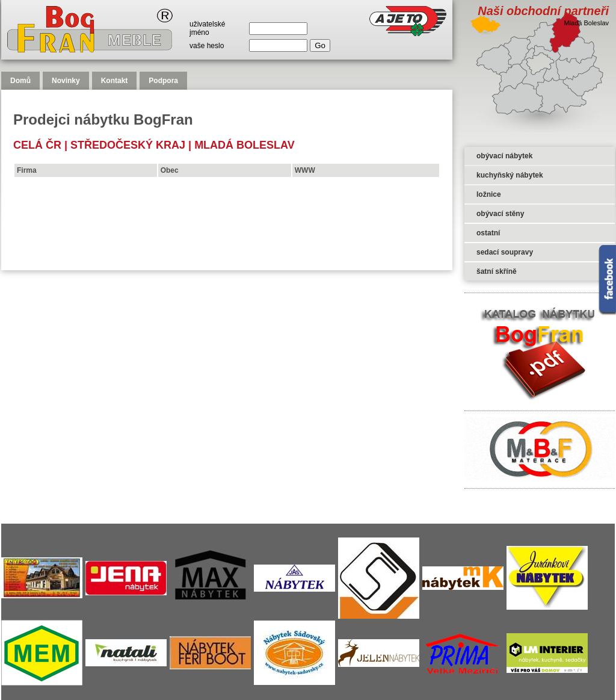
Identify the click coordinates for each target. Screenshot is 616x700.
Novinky (66, 81)
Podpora (163, 81)
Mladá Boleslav (245, 145)
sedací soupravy (505, 252)
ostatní (488, 233)
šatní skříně (497, 271)
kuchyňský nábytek (510, 175)
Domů (20, 81)
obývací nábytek (504, 156)
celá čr (37, 145)
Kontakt (115, 81)
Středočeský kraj (128, 145)
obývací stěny (500, 214)
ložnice (489, 194)
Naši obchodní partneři (543, 11)
